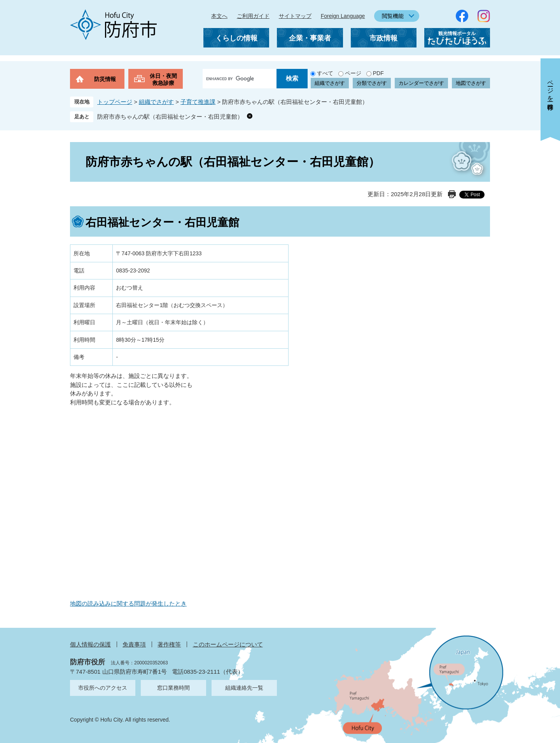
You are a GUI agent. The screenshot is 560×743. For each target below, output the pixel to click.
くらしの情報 (236, 38)
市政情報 (383, 38)
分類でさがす (372, 83)
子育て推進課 (198, 102)
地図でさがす (471, 83)
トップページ (115, 102)
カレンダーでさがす (421, 83)
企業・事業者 (310, 38)
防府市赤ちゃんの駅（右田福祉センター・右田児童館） (170, 117)
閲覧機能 (393, 16)
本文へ (219, 16)
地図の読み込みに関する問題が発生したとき (128, 603)
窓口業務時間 (173, 688)
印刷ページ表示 (452, 194)
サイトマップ (295, 16)
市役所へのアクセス (103, 688)
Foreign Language (343, 16)
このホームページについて (228, 644)
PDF (378, 73)
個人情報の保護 (90, 644)
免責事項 (134, 644)
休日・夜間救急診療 (163, 79)
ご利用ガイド (253, 16)
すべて (325, 73)
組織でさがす (330, 83)
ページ (353, 73)
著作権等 (169, 644)
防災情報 (105, 79)
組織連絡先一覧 (244, 688)
